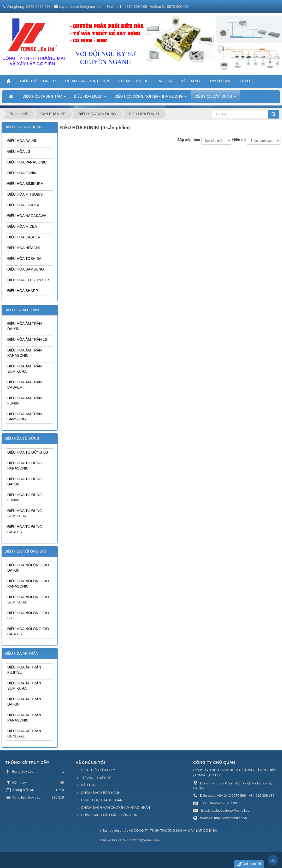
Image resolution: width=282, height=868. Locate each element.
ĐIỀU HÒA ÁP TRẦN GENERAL (24, 734)
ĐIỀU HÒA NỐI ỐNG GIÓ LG (28, 615)
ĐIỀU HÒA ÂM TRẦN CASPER (25, 385)
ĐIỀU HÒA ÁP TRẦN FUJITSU (24, 670)
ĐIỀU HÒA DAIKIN (22, 141)
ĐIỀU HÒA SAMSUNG (26, 269)
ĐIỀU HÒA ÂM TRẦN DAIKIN (25, 326)
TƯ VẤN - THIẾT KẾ (96, 778)
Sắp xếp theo (189, 140)
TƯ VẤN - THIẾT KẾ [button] (133, 81)
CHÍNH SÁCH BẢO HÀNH (101, 793)
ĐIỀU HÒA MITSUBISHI (27, 194)
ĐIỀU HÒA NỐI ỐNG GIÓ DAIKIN (28, 568)
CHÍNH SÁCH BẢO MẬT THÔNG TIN (109, 815)
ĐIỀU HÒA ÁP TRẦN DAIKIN (24, 702)
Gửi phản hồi (249, 864)
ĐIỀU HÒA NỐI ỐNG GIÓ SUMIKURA (28, 600)
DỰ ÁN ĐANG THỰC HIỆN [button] (87, 81)
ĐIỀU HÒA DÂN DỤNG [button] (215, 98)
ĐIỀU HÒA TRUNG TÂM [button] (44, 98)
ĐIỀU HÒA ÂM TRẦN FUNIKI (25, 401)
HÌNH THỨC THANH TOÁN (102, 800)
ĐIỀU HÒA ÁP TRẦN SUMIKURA (24, 686)
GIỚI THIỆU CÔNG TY (98, 770)
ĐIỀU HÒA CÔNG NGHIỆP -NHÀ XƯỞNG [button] (150, 98)
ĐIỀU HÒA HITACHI (23, 248)
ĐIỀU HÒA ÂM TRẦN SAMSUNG (25, 417)
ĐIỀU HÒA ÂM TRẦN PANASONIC (25, 353)
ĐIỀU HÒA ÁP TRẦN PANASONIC (24, 718)
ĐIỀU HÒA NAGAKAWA (27, 216)
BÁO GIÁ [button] (165, 81)
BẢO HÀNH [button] (190, 81)
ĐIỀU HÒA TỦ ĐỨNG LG (28, 452)
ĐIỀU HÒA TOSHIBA (24, 259)
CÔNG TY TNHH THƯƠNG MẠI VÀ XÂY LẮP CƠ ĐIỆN (175, 831)
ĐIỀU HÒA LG (19, 151)
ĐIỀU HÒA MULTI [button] (90, 98)
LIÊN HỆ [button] (247, 81)
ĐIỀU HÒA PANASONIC (27, 162)
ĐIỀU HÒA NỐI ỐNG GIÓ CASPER (28, 631)
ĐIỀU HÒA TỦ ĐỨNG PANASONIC (25, 466)
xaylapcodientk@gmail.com (81, 7)
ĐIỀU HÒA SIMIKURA (25, 184)
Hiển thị (239, 140)
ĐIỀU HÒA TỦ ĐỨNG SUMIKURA (25, 513)
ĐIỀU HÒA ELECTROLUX (29, 280)
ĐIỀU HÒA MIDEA (22, 226)
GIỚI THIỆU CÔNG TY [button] (39, 81)
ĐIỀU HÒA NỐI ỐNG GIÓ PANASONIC (28, 584)
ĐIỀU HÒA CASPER (24, 237)
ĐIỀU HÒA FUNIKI (22, 173)
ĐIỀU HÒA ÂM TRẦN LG (27, 339)
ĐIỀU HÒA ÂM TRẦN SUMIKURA (25, 369)
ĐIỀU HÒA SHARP (23, 291)
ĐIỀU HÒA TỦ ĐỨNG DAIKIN (25, 482)
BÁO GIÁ (88, 785)
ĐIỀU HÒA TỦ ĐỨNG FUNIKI (25, 497)
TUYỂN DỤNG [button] (220, 81)
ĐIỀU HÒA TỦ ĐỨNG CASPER (25, 529)
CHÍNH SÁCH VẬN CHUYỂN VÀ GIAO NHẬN (115, 808)
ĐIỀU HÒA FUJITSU (24, 205)
